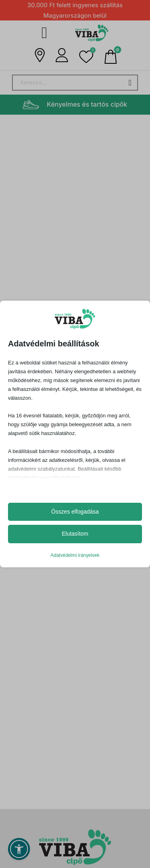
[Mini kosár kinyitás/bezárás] (111, 57)
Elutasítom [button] (75, 534)
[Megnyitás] (45, 33)
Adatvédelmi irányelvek (75, 555)
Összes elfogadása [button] (75, 512)
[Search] (75, 83)
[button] (86, 57)
